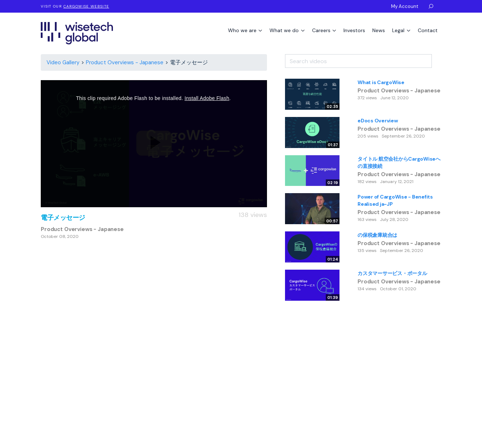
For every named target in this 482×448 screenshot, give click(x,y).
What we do (285, 30)
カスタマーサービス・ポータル (392, 273)
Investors (354, 30)
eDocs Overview (378, 121)
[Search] (437, 58)
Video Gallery (63, 62)
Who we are (243, 30)
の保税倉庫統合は (377, 235)
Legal (399, 30)
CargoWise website (86, 6)
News (379, 30)
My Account (405, 6)
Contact (428, 30)
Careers (322, 30)
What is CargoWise (381, 82)
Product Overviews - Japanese (125, 62)
